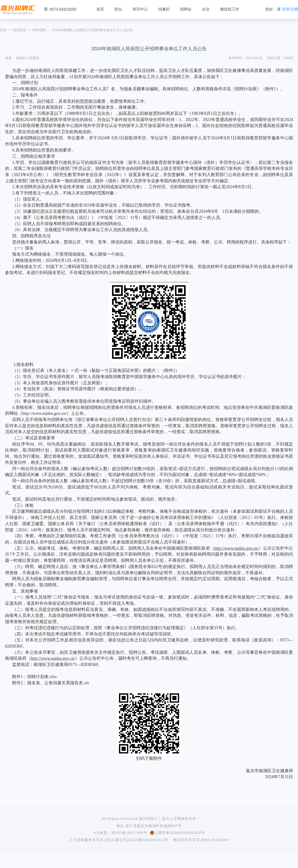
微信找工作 (230, 9)
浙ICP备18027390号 (129, 833)
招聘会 (186, 9)
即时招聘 (39, 30)
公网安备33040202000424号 (177, 833)
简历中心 (140, 9)
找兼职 (164, 9)
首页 (100, 9)
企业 (206, 9)
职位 (118, 9)
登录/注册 (290, 9)
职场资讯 (20, 30)
